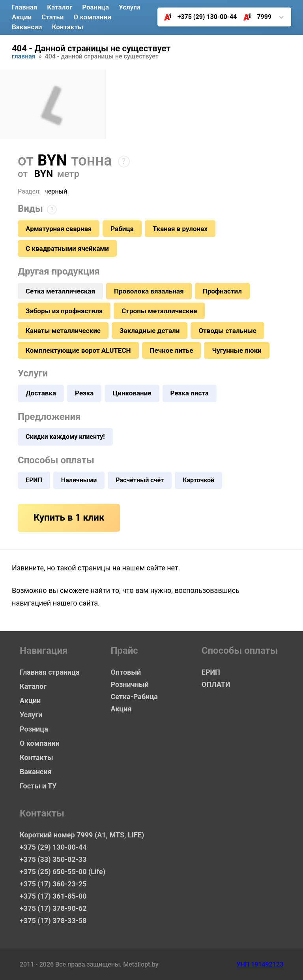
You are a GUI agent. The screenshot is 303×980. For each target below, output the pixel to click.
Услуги (129, 7)
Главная (24, 7)
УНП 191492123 (260, 964)
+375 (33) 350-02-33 (53, 859)
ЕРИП (34, 480)
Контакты (67, 27)
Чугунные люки (237, 350)
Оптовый (126, 672)
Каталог (60, 7)
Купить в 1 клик (69, 517)
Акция (121, 709)
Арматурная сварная (59, 229)
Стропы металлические (159, 311)
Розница (95, 7)
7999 (254, 17)
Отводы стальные (227, 331)
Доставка (41, 393)
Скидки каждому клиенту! (65, 437)
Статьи (52, 17)
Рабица (122, 229)
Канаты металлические (63, 331)
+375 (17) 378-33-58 (53, 921)
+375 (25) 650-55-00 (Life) (63, 872)
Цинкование (132, 393)
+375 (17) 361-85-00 (53, 896)
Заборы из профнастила (64, 311)
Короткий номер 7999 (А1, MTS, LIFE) (75, 835)
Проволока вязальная (149, 291)
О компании (92, 17)
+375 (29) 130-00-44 (197, 17)
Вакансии (27, 27)
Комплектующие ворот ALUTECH (78, 350)
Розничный (130, 684)
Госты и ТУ (38, 786)
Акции (22, 17)
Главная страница (50, 672)
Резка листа (190, 393)
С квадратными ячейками (67, 248)
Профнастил (222, 291)
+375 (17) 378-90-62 (53, 908)
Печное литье (172, 350)
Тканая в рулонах (180, 229)
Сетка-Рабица (134, 697)
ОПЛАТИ (216, 684)
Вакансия (36, 772)
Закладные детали (150, 331)
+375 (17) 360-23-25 (53, 884)
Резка (84, 393)
